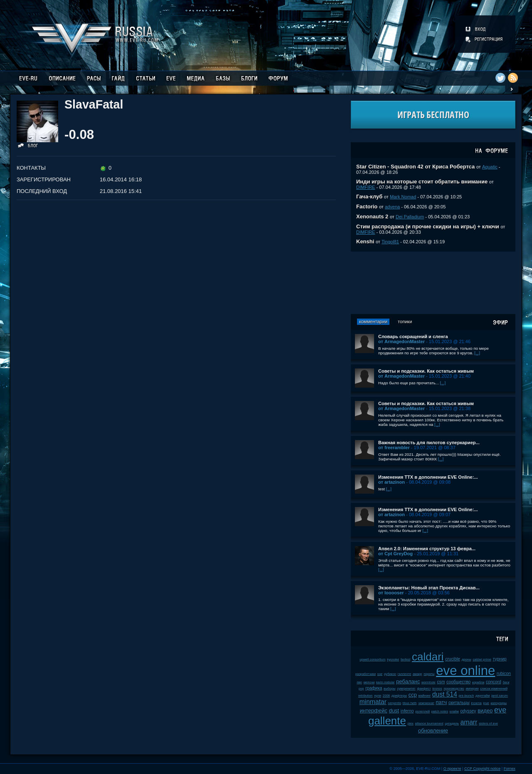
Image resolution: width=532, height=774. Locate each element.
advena (392, 207)
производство (454, 689)
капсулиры (499, 703)
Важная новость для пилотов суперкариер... (429, 443)
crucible (453, 659)
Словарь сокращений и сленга (413, 336)
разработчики (366, 674)
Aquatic (490, 167)
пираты (429, 674)
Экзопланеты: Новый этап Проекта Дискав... (429, 588)
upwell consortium (372, 659)
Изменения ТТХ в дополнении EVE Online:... (428, 477)
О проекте (452, 769)
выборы (390, 689)
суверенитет (406, 689)
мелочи (369, 682)
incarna (476, 703)
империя (472, 689)
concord (494, 682)
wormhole (429, 682)
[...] (477, 353)
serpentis (394, 703)
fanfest (405, 659)
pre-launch (467, 696)
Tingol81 (390, 242)
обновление (433, 731)
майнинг (425, 696)
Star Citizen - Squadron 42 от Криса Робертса (415, 167)
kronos (437, 689)
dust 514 (445, 694)
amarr (469, 722)
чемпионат (426, 703)
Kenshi (365, 241)
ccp (413, 695)
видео (485, 711)
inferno (407, 711)
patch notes (440, 711)
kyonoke (393, 659)
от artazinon (392, 482)
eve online (465, 671)
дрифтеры (399, 696)
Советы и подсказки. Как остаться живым (426, 371)
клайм (454, 711)
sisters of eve (488, 723)
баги (506, 682)
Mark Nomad (403, 197)
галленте (405, 674)
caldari (428, 657)
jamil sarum (500, 696)
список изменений (494, 689)
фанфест (424, 689)
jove (486, 703)
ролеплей (422, 711)
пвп (359, 682)
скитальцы (459, 703)
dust (394, 711)
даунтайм (483, 696)
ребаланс (408, 681)
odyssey (468, 711)
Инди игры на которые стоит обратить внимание (422, 182)
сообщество (458, 682)
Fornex (510, 769)
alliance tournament (429, 723)
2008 (386, 696)
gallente (387, 721)
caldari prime (482, 659)
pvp (361, 689)
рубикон (390, 674)
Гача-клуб (369, 197)
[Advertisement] (433, 283)
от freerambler (394, 448)
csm (441, 682)
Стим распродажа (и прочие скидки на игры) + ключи (428, 226)
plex (411, 723)
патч (442, 702)
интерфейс (374, 711)
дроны (467, 659)
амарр (417, 674)
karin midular (385, 682)
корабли (478, 682)
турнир (500, 659)
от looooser (391, 593)
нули (378, 696)
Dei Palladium (410, 217)
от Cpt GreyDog (395, 554)
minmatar (373, 702)
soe (380, 674)
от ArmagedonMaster (401, 341)
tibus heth (410, 703)
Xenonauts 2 (372, 216)
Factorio (367, 206)
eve (500, 710)
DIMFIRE (366, 187)
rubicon (504, 674)
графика (374, 688)
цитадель (452, 723)
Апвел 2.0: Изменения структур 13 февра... (427, 549)
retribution (366, 696)
